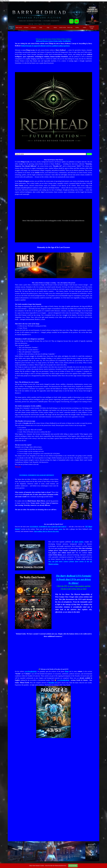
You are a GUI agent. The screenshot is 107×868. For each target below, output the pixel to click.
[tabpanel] (54, 53)
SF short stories (78, 542)
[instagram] (71, 21)
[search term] (50, 154)
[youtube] (77, 21)
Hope (67, 671)
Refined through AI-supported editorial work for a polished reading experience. (46, 46)
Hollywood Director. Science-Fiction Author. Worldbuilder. (54, 41)
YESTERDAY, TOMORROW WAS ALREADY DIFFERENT (37, 475)
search (89, 154)
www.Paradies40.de (30, 671)
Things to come (12, 27)
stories (60, 529)
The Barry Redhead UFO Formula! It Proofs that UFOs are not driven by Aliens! (74, 579)
